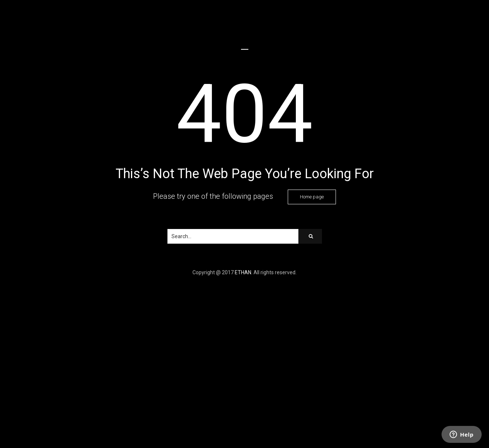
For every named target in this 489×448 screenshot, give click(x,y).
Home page (312, 197)
